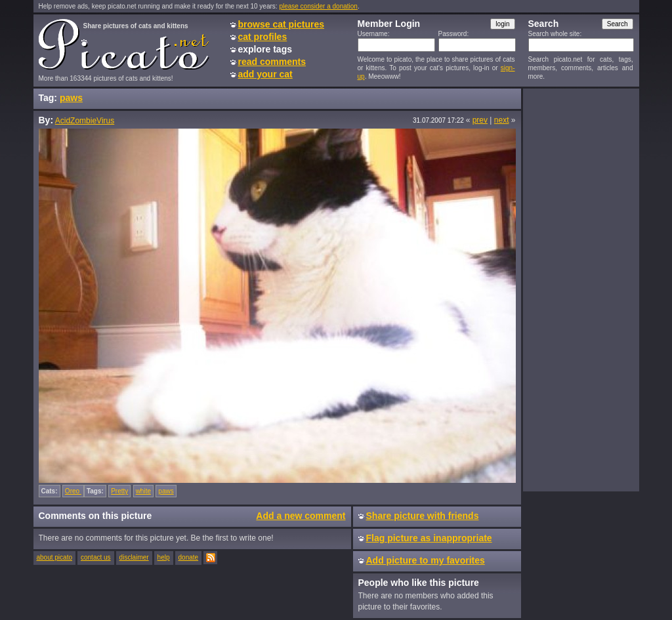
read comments (272, 62)
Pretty (119, 491)
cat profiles (263, 37)
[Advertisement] (581, 289)
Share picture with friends (423, 516)
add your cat (265, 74)
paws (71, 98)
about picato (55, 557)
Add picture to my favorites (426, 560)
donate (189, 557)
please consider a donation (318, 6)
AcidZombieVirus (85, 121)
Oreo (73, 491)
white (143, 491)
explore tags (265, 49)
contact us (96, 557)
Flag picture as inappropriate (429, 538)
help (164, 557)
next (502, 120)
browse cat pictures (282, 24)
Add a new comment (301, 516)
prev (480, 120)
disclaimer (134, 557)
